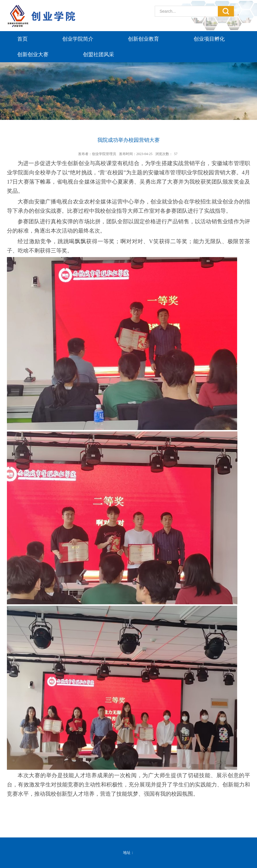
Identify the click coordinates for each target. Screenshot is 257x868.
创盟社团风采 (99, 54)
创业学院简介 (78, 39)
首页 (22, 39)
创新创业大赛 (33, 54)
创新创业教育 (143, 39)
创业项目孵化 (209, 39)
